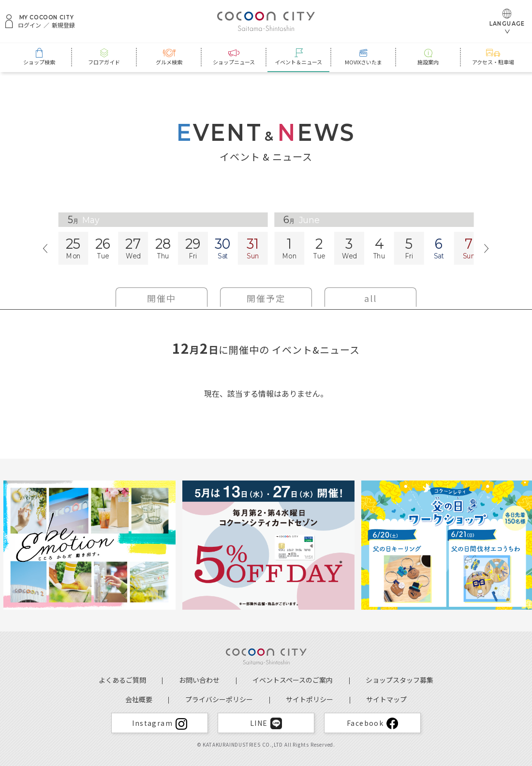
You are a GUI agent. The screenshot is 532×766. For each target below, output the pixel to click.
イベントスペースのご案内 (293, 680)
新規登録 (63, 25)
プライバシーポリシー (219, 699)
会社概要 (139, 699)
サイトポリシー (310, 699)
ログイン (30, 25)
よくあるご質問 (122, 680)
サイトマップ (386, 699)
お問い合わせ (199, 680)
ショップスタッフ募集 (399, 680)
